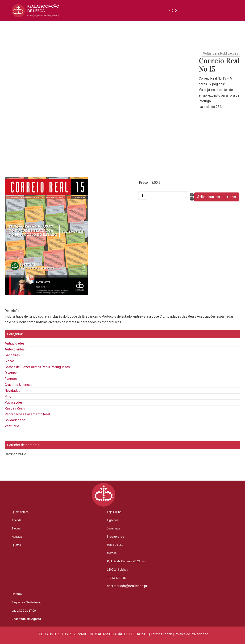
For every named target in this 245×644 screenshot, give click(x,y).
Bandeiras (12, 355)
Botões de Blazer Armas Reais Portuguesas (37, 367)
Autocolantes (15, 349)
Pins (8, 397)
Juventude (114, 529)
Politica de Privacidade (191, 634)
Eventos (11, 379)
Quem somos (20, 512)
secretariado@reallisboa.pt (127, 586)
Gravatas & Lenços (19, 385)
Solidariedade (15, 420)
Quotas (16, 545)
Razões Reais (15, 408)
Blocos (10, 361)
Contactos (177, 138)
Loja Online (114, 512)
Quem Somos (179, 32)
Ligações (113, 520)
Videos (173, 159)
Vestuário (12, 426)
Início (172, 11)
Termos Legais (162, 634)
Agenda (17, 520)
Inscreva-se (178, 53)
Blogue (174, 74)
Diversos (11, 373)
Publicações (14, 402)
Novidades (12, 391)
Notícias (175, 96)
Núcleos (175, 117)
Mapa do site (115, 545)
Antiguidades (15, 343)
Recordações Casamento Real (27, 414)
